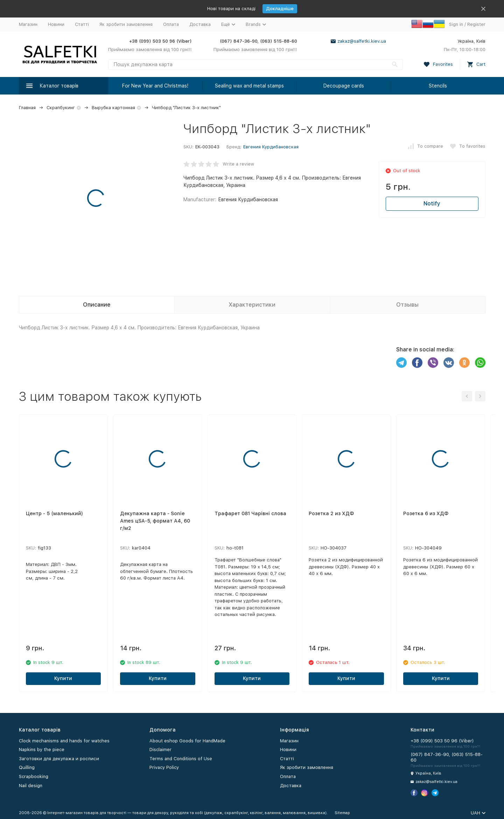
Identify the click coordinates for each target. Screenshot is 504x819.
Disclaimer (160, 750)
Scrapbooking (34, 776)
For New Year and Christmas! (155, 86)
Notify (432, 204)
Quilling (27, 767)
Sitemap (342, 813)
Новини (56, 24)
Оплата (171, 24)
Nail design (31, 786)
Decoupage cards (344, 86)
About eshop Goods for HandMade (187, 741)
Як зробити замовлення (126, 24)
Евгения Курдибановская (271, 147)
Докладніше (280, 9)
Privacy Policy (164, 767)
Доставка (200, 24)
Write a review (238, 164)
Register (476, 24)
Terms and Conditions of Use (181, 759)
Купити (63, 678)
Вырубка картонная (113, 108)
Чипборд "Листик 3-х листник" (186, 108)
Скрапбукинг (61, 108)
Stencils (438, 86)
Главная (27, 108)
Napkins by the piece (42, 750)
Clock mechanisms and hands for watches (64, 741)
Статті (82, 24)
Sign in (456, 24)
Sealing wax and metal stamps (249, 86)
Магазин (28, 24)
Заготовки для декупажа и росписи (59, 759)
